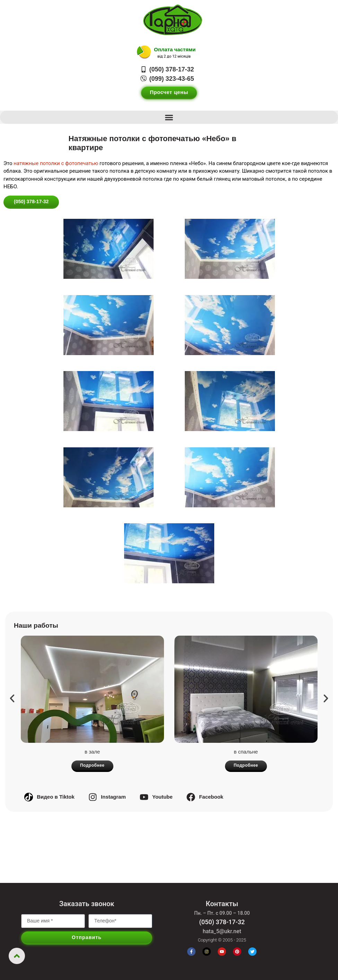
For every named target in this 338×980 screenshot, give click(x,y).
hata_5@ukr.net (222, 931)
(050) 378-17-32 (222, 922)
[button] (169, 117)
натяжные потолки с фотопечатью (56, 163)
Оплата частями (175, 49)
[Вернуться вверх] (17, 956)
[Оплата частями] (144, 52)
